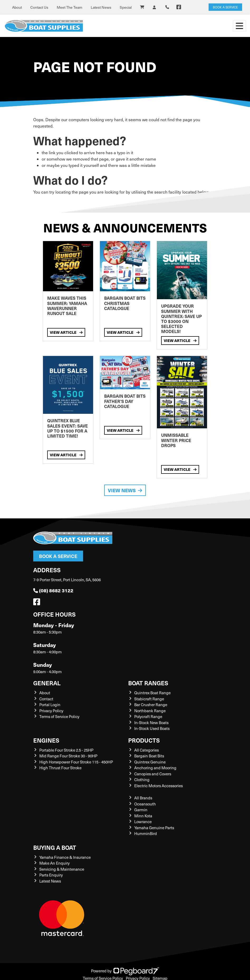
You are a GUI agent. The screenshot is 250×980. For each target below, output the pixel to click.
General (47, 683)
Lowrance (143, 822)
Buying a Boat (55, 847)
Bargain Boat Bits (149, 756)
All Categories (146, 750)
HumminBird (146, 833)
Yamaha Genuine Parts (154, 828)
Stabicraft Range (149, 699)
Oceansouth (145, 804)
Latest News (101, 7)
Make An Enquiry (54, 863)
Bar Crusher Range (151, 705)
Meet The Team (69, 7)
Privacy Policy (51, 711)
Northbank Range (150, 711)
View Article (66, 332)
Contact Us (39, 7)
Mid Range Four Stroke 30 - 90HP (68, 756)
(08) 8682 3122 (53, 590)
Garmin (141, 810)
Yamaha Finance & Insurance (65, 857)
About (17, 7)
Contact (46, 699)
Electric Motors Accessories (158, 786)
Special (126, 7)
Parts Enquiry (51, 875)
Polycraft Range (148, 716)
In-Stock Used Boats (152, 728)
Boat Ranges (148, 683)
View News (125, 490)
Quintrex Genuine (150, 762)
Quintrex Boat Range (152, 693)
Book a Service (58, 556)
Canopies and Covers (153, 774)
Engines (46, 740)
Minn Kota (143, 816)
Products (144, 740)
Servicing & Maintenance (62, 869)
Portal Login (50, 705)
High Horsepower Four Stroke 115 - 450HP (76, 762)
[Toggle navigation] (239, 26)
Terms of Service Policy (59, 716)
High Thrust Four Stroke (60, 768)
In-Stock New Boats (151, 723)
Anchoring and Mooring (155, 768)
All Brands (143, 798)
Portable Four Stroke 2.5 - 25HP (66, 750)
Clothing (142, 780)
